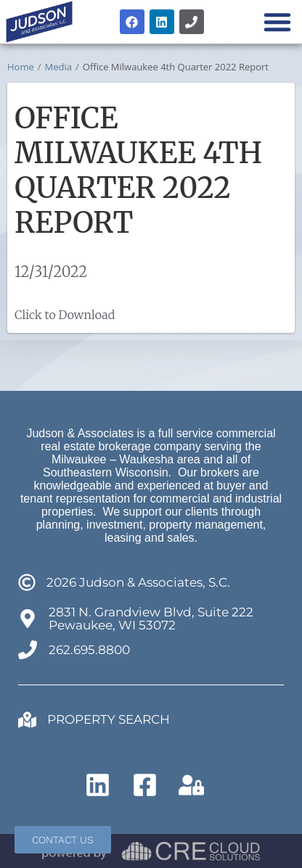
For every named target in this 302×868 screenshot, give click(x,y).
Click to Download (65, 315)
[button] (277, 22)
